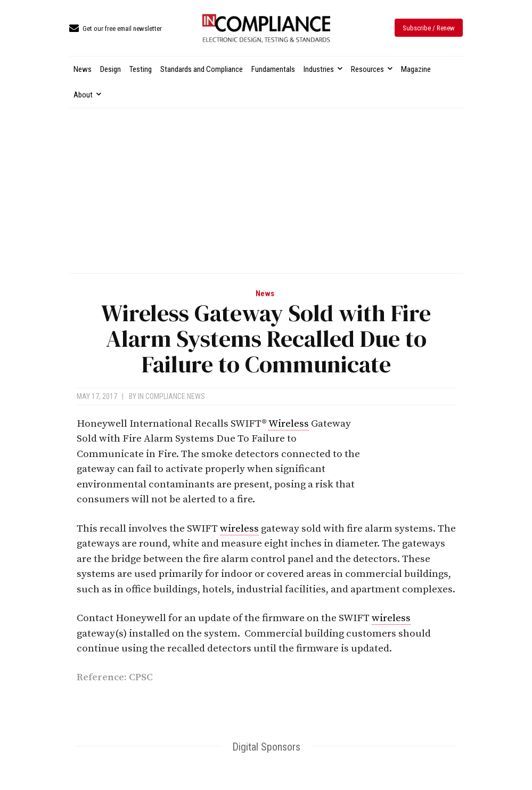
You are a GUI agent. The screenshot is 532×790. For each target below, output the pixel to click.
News (265, 294)
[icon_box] (116, 29)
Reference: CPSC (115, 677)
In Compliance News (171, 396)
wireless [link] (239, 529)
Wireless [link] (289, 424)
